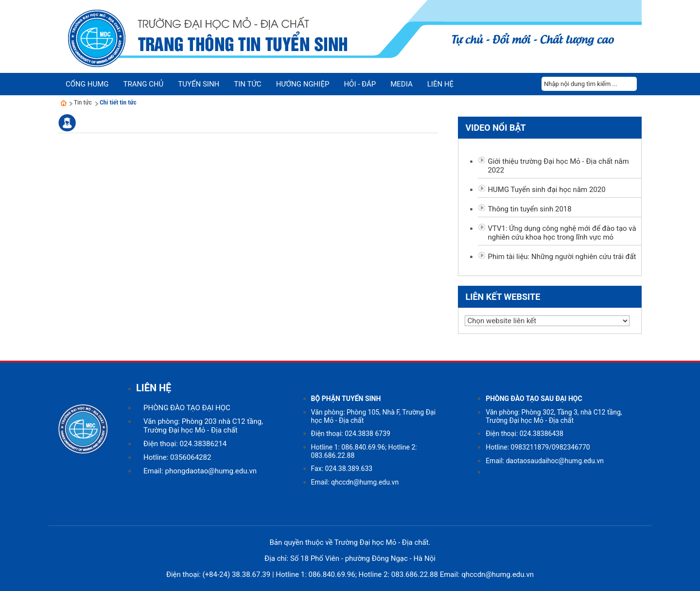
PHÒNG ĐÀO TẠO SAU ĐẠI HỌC (534, 399)
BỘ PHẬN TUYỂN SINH (346, 399)
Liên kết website (503, 297)
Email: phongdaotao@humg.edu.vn (200, 471)
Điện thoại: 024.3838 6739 (351, 434)
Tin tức (83, 102)
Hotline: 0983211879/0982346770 (538, 447)
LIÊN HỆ (154, 388)
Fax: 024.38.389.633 (342, 469)
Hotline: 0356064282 (177, 457)
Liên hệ (440, 84)
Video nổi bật (495, 128)
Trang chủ (143, 84)
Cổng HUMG (87, 84)
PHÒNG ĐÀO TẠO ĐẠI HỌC (187, 408)
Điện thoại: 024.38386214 (185, 444)
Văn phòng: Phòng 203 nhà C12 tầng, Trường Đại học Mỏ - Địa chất (203, 426)
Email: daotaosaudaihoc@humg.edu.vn (545, 461)
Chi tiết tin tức (118, 102)
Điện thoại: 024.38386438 (525, 434)
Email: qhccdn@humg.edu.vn (355, 482)
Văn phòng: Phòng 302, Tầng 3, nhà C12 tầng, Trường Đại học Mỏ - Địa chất (554, 416)
